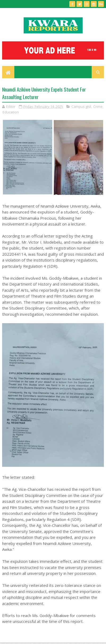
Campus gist (81, 106)
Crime (98, 106)
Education (11, 112)
